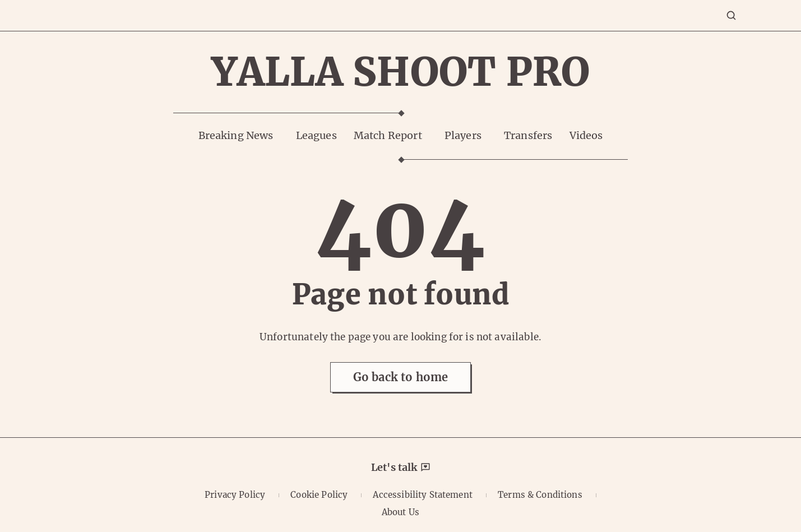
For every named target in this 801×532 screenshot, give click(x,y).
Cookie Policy (319, 495)
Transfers (528, 136)
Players (463, 136)
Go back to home (400, 377)
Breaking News (236, 136)
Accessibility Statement (422, 495)
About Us (400, 512)
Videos (586, 136)
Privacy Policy (235, 495)
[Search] (731, 15)
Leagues (316, 136)
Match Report (388, 136)
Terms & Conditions (540, 495)
